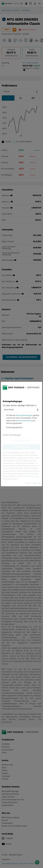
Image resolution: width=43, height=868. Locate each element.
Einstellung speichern (14, 428)
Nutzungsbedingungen (24, 415)
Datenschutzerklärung (24, 421)
